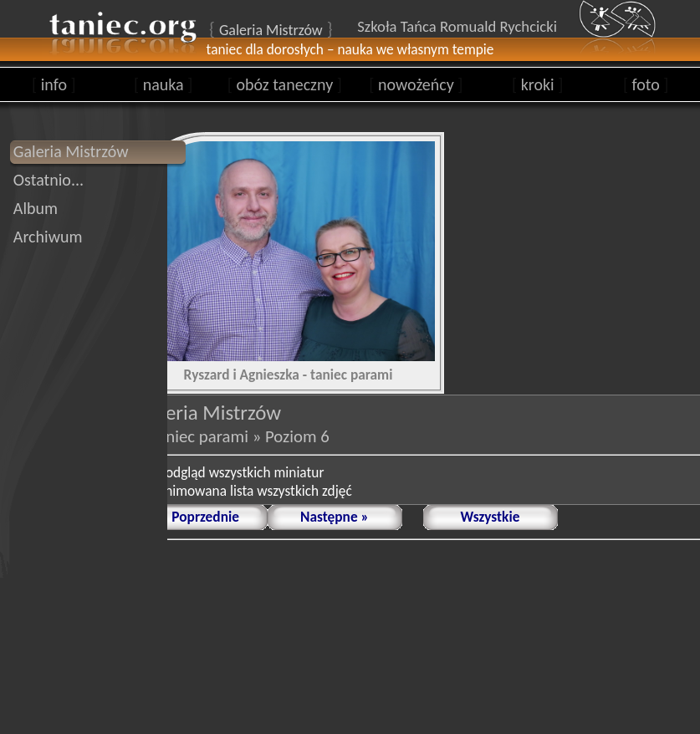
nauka (163, 84)
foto (646, 84)
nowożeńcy (416, 84)
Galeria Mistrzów (71, 151)
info (54, 84)
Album (36, 208)
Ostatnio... (49, 180)
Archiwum (48, 237)
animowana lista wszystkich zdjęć (255, 491)
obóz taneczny (285, 84)
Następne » (335, 517)
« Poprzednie (200, 517)
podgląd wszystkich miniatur (241, 472)
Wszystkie (491, 517)
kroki (537, 84)
